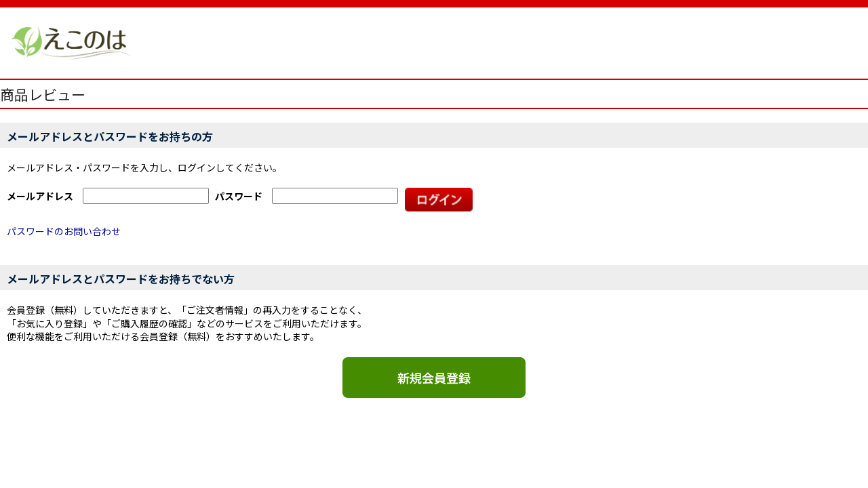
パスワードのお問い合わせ (64, 231)
